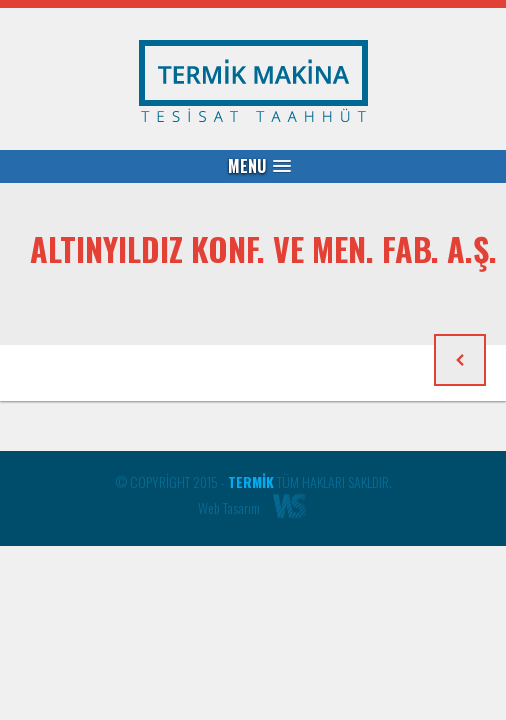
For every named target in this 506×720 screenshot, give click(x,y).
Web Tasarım (229, 507)
